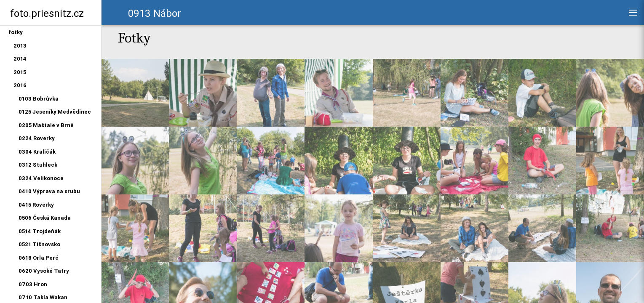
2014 (20, 59)
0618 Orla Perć (39, 258)
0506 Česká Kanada (45, 218)
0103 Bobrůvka (39, 99)
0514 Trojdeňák (40, 231)
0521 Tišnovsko (39, 244)
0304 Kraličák (37, 152)
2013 (20, 46)
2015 (20, 72)
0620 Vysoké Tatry (44, 271)
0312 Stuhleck (38, 165)
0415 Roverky (36, 205)
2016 (20, 85)
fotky (16, 32)
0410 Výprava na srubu (49, 191)
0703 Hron (33, 284)
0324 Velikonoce (41, 178)
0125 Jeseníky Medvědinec (55, 112)
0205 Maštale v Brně (46, 125)
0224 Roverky (37, 138)
